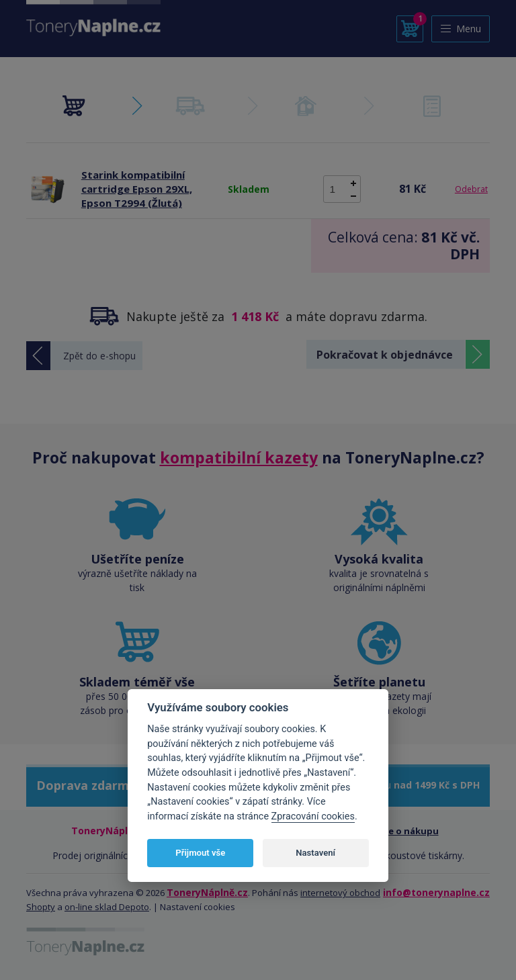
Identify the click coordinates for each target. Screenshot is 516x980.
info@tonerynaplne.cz (436, 892)
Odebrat (471, 189)
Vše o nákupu (409, 831)
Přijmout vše (200, 853)
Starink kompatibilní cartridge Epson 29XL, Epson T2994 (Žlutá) (137, 189)
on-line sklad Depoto (107, 907)
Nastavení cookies (198, 907)
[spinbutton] (342, 189)
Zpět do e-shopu (99, 356)
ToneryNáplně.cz (207, 892)
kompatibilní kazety (239, 457)
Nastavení (315, 853)
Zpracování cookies (313, 816)
